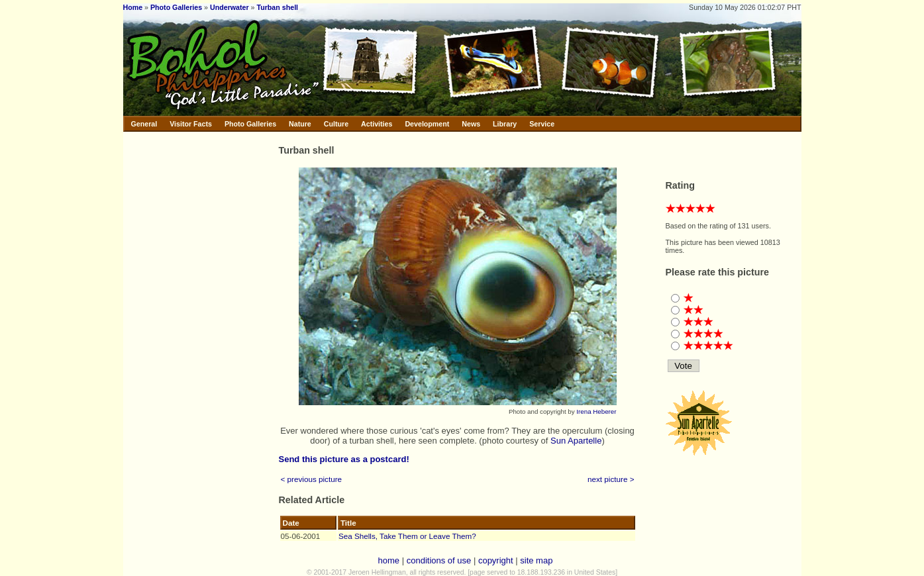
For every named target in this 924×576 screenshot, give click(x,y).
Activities (377, 124)
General (144, 124)
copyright (496, 560)
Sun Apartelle (576, 441)
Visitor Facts (191, 124)
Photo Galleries (176, 7)
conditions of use (439, 560)
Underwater (230, 7)
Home (133, 7)
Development (427, 124)
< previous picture (312, 479)
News (471, 124)
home (389, 560)
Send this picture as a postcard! (344, 459)
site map (536, 560)
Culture (336, 124)
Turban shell (277, 7)
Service (542, 124)
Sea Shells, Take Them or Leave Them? (407, 536)
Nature (300, 124)
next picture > (611, 479)
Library (505, 124)
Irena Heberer (596, 411)
